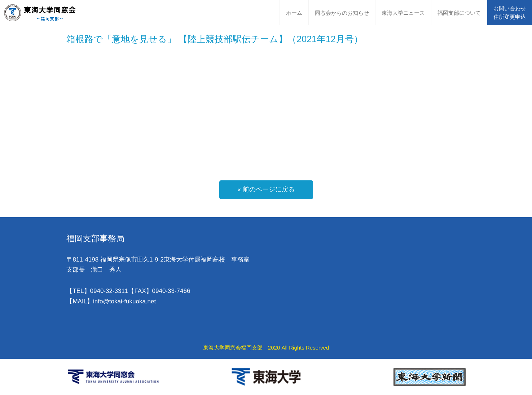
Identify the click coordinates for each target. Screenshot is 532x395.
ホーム (294, 13)
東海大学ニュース (403, 13)
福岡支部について (459, 13)
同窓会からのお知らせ (342, 13)
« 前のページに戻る (266, 189)
